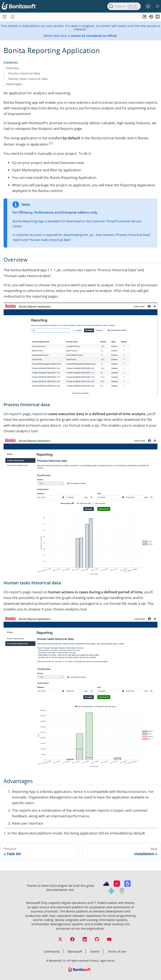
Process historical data (24, 73)
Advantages (14, 84)
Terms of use (117, 951)
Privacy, (94, 961)
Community (52, 951)
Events (95, 951)
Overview (12, 68)
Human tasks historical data (28, 79)
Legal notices (107, 961)
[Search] (124, 6)
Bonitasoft (75, 951)
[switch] (148, 6)
